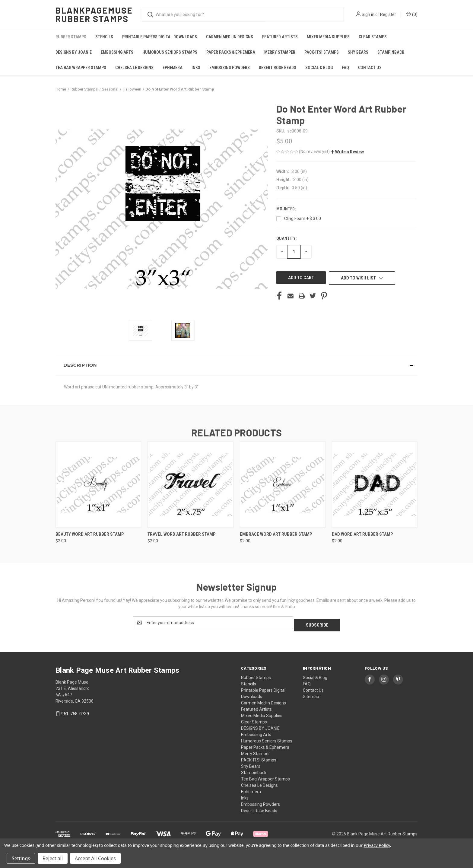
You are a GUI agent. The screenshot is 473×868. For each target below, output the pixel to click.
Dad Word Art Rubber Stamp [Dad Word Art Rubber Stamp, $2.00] (362, 534)
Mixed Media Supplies (328, 37)
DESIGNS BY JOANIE (74, 52)
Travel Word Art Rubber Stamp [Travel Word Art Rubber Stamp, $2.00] (181, 534)
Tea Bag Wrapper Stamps (81, 68)
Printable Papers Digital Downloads (160, 37)
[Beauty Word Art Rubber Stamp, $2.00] (98, 485)
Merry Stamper (280, 52)
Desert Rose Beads (278, 68)
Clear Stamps (373, 37)
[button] (347, 152)
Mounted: (286, 209)
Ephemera (173, 68)
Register (388, 14)
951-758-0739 (75, 711)
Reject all (53, 858)
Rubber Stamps (71, 37)
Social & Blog (319, 68)
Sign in (368, 14)
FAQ (345, 68)
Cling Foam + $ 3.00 (303, 219)
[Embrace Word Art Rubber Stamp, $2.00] (283, 485)
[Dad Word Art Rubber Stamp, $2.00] (375, 485)
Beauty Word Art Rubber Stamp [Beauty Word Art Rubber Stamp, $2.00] (90, 534)
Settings (21, 858)
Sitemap (311, 694)
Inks (196, 68)
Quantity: (286, 238)
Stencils (104, 37)
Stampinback (391, 52)
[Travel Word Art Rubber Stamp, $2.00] (190, 485)
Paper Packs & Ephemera (231, 52)
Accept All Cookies (95, 858)
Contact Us (370, 68)
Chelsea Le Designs (134, 68)
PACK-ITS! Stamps (322, 52)
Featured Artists (280, 37)
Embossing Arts (117, 52)
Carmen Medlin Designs (230, 37)
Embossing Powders (230, 68)
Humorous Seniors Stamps (170, 52)
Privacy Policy (377, 845)
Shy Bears (358, 52)
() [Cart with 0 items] (412, 14)
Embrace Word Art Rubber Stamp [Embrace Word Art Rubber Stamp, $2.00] (276, 534)
